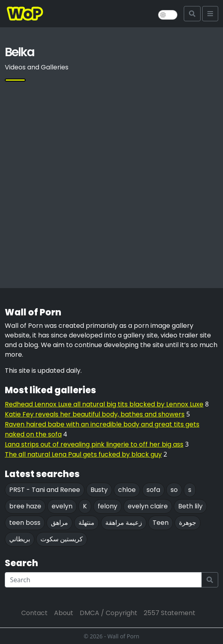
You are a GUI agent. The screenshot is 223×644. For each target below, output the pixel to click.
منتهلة (86, 523)
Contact (34, 613)
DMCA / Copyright (108, 613)
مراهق (59, 523)
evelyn (62, 506)
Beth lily (190, 506)
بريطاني (20, 539)
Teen (161, 523)
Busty (99, 490)
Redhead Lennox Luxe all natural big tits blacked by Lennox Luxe (104, 404)
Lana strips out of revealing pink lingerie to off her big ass (94, 444)
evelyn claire (148, 506)
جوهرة (188, 523)
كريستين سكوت (62, 539)
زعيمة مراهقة (124, 523)
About (64, 613)
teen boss (25, 523)
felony (107, 506)
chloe (127, 490)
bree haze (25, 506)
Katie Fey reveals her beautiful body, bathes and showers (95, 414)
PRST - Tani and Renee (45, 490)
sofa (153, 490)
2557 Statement (170, 613)
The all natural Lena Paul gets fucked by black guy (83, 454)
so (174, 490)
